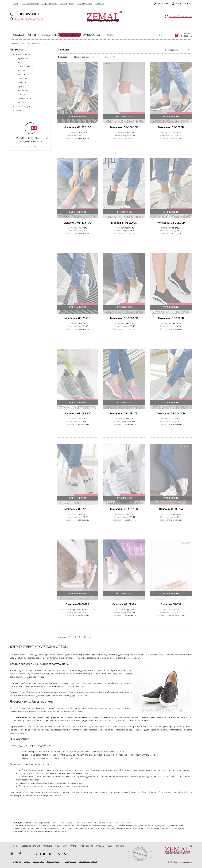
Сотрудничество (49, 4)
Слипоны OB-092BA (77, 604)
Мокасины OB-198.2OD (77, 414)
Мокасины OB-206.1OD (124, 127)
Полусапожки (24, 98)
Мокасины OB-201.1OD (124, 509)
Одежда (19, 35)
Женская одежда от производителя (29, 829)
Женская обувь (23, 55)
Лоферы (22, 75)
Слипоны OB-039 (171, 604)
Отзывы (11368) (84, 4)
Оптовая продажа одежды (104, 826)
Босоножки (23, 90)
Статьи (63, 4)
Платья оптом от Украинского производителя (166, 829)
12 (69, 637)
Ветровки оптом (73, 823)
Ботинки (22, 102)
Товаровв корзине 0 (187, 35)
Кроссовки (23, 59)
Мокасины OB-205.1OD (77, 223)
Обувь (32, 35)
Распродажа (70, 35)
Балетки (22, 71)
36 (85, 637)
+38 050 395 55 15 (53, 854)
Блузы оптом (126, 823)
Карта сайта (87, 846)
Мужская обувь (23, 107)
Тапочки (22, 82)
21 (80, 637)
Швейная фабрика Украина (37, 826)
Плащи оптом (59, 823)
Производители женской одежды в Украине (135, 826)
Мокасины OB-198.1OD (124, 414)
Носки (19, 111)
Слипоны (22, 78)
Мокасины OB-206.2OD (171, 223)
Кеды (21, 63)
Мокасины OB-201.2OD (171, 414)
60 (90, 637)
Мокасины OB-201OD (77, 509)
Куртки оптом (87, 823)
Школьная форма (88, 862)
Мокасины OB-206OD (124, 223)
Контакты (99, 4)
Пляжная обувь (25, 67)
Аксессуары (49, 35)
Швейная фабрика (84, 826)
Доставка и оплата (30, 4)
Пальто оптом (101, 823)
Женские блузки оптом (85, 829)
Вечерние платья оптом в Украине (59, 829)
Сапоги (21, 94)
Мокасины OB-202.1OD (77, 127)
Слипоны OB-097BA (171, 509)
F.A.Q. (72, 4)
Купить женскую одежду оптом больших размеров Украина (121, 829)
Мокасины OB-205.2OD (124, 318)
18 (74, 637)
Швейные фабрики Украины (62, 826)
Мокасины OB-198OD (171, 318)
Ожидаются (91, 35)
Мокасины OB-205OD (77, 318)
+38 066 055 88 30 (27, 14)
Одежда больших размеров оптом (169, 826)
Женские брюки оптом (42, 823)
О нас (16, 4)
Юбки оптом (114, 823)
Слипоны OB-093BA (124, 604)
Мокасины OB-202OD (171, 127)
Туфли (21, 86)
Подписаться (30, 147)
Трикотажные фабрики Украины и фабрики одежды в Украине (40, 832)
